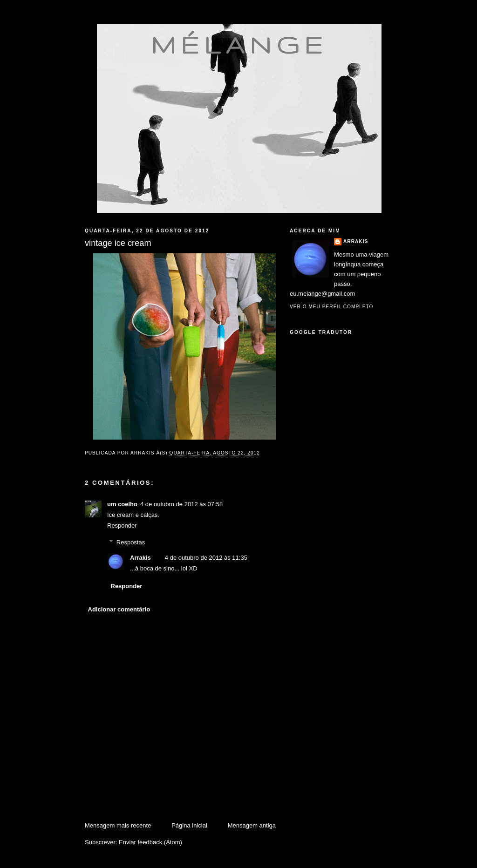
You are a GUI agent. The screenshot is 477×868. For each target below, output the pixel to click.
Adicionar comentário (119, 609)
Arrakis (140, 558)
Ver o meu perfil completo (332, 307)
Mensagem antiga (252, 825)
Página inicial (189, 825)
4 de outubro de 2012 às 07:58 (181, 504)
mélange (239, 45)
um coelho (122, 504)
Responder (122, 526)
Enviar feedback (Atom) (150, 842)
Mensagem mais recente (118, 825)
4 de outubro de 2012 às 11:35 (206, 558)
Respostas (131, 542)
